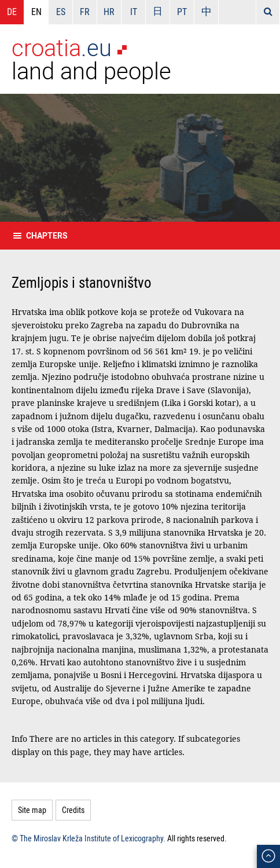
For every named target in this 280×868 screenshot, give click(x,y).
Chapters (47, 235)
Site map (32, 810)
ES (61, 12)
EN (36, 12)
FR (85, 12)
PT (182, 12)
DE (12, 12)
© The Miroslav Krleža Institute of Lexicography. (89, 838)
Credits (73, 810)
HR (109, 12)
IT (134, 12)
